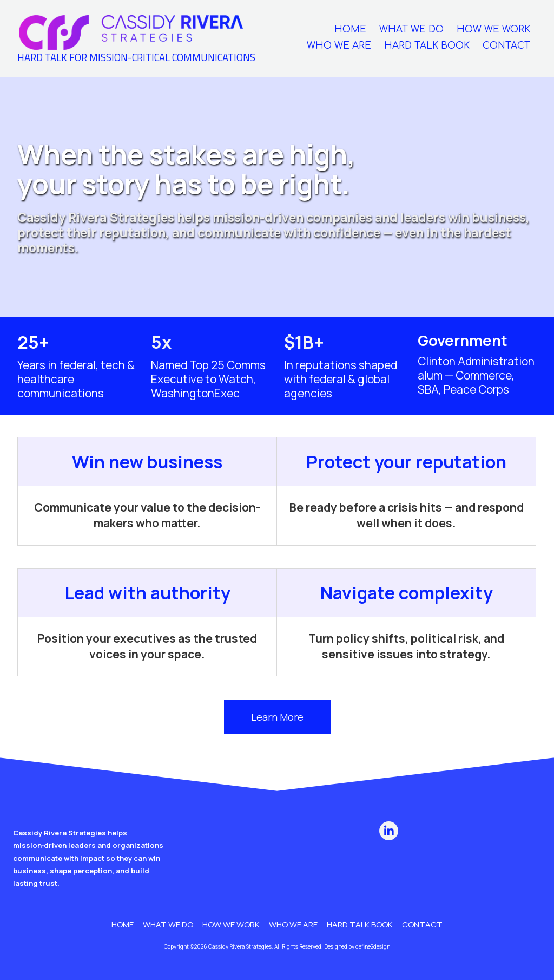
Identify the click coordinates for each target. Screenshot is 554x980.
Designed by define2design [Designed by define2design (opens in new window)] (357, 946)
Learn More (277, 717)
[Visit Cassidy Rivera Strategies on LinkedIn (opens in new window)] (389, 831)
